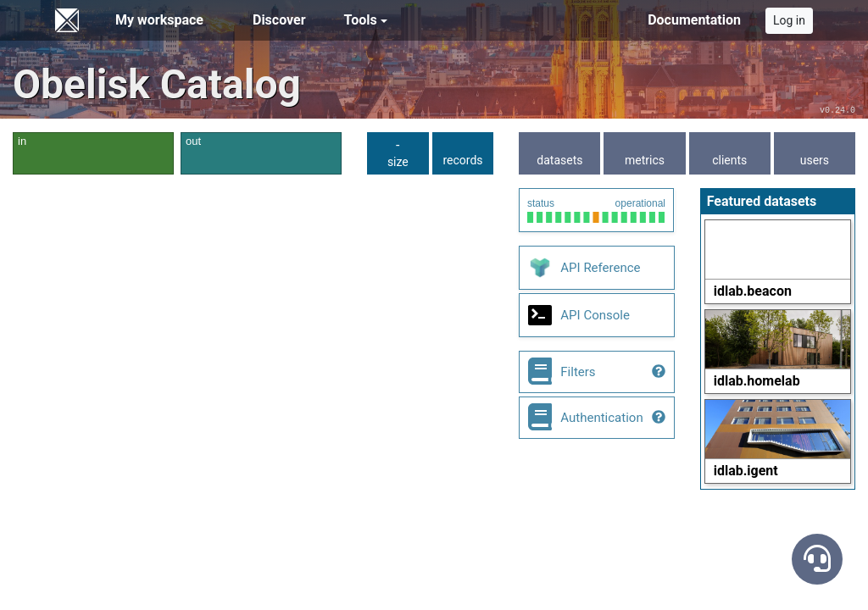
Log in (789, 20)
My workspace (159, 20)
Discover (279, 20)
